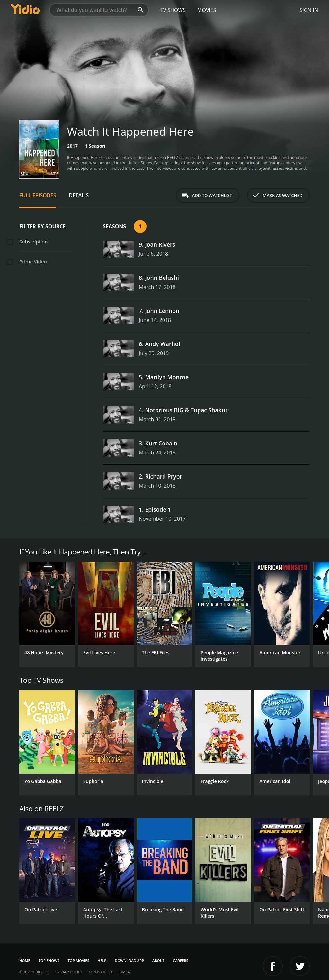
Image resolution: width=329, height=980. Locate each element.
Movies (207, 10)
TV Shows (173, 10)
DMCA (125, 972)
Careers (180, 961)
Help (102, 961)
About (158, 961)
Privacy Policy (69, 972)
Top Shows (49, 961)
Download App (129, 961)
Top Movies (79, 961)
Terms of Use (101, 972)
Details (79, 195)
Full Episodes (38, 195)
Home (25, 961)
